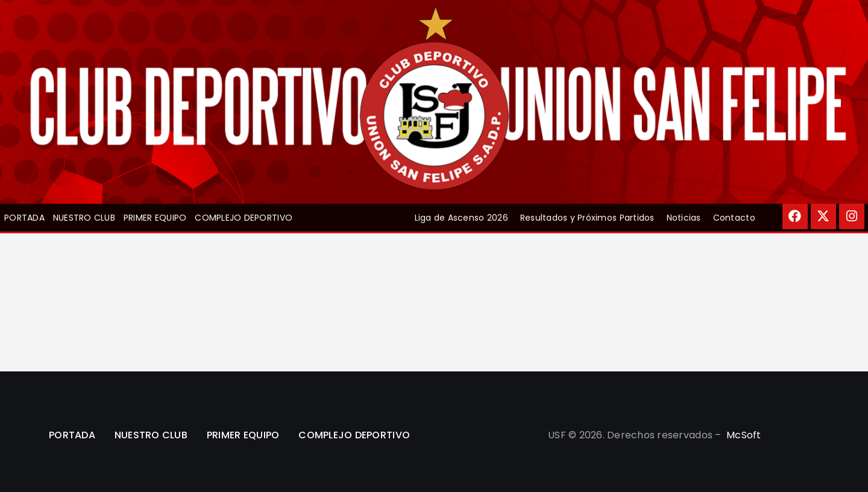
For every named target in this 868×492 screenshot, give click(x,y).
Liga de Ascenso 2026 (461, 218)
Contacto (734, 218)
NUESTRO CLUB (84, 218)
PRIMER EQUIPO (155, 218)
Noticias (684, 218)
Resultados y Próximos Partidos (587, 218)
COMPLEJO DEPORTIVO (244, 218)
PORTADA (24, 218)
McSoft (744, 435)
